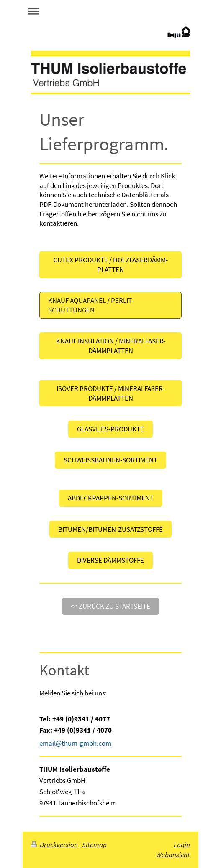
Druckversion (55, 845)
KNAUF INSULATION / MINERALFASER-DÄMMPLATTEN (111, 346)
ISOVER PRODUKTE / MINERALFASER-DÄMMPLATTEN (110, 393)
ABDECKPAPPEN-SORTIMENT (111, 498)
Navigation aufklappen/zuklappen (110, 11)
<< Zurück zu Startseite (110, 606)
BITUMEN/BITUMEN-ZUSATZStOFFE (110, 529)
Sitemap (94, 845)
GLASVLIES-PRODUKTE (110, 429)
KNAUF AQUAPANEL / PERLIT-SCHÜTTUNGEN (91, 305)
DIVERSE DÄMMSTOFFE (110, 560)
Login (182, 845)
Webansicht (173, 855)
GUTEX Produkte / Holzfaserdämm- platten (110, 265)
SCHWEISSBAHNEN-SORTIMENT (110, 460)
